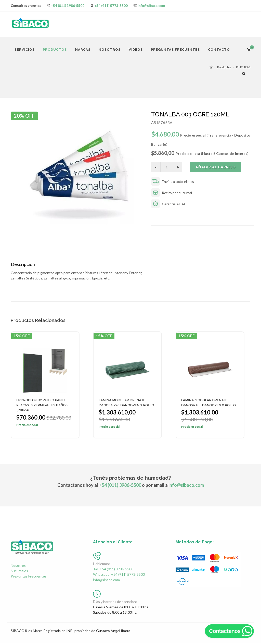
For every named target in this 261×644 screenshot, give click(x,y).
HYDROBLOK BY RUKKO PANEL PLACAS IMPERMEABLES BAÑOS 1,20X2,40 (42, 406)
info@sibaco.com (151, 6)
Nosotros (18, 566)
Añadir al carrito (216, 167)
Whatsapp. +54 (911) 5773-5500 (119, 575)
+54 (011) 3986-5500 (68, 6)
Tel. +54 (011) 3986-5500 (113, 569)
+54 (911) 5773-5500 (111, 6)
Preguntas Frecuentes (29, 577)
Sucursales (19, 571)
